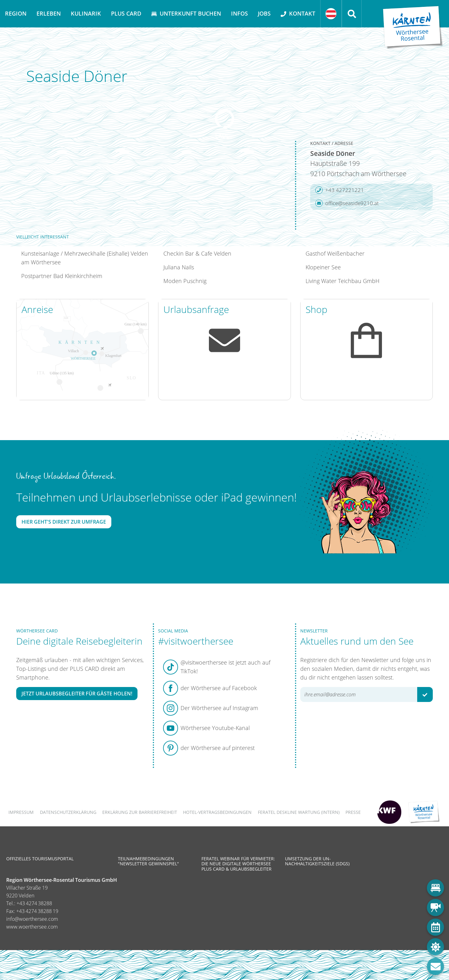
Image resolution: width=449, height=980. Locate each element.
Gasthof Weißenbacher (335, 253)
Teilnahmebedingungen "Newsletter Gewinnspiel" (148, 861)
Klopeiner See (323, 267)
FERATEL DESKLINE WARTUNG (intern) (299, 812)
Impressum (21, 812)
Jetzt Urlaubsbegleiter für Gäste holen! (77, 694)
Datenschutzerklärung (68, 812)
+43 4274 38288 (34, 903)
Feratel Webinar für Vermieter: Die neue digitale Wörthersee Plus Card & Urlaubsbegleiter (238, 864)
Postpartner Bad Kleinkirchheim (62, 276)
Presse (353, 812)
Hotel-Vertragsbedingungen (217, 812)
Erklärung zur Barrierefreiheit (140, 812)
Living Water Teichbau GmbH (343, 281)
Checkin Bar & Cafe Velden (197, 253)
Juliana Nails (179, 267)
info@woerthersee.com (32, 919)
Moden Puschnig (185, 281)
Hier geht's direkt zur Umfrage (64, 522)
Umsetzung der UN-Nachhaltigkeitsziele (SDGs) (317, 861)
